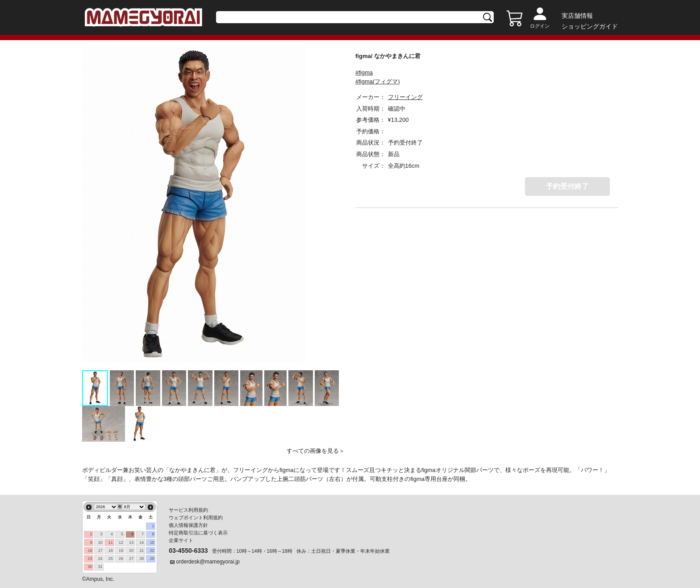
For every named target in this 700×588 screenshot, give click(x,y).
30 (90, 567)
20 (131, 551)
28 (142, 559)
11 (111, 542)
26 (121, 559)
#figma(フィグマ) (378, 81)
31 (100, 567)
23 (90, 559)
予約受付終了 (567, 186)
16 (90, 551)
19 (121, 551)
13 (131, 542)
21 (142, 551)
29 (152, 559)
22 (152, 551)
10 (100, 542)
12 (121, 542)
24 (100, 559)
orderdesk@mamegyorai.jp (208, 562)
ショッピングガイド (590, 26)
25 (111, 559)
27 (131, 559)
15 (152, 542)
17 (100, 551)
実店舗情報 (577, 16)
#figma (364, 72)
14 (142, 542)
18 (111, 551)
